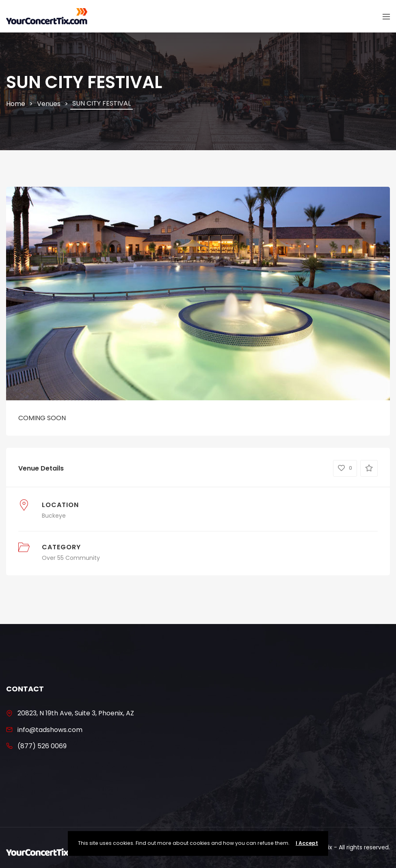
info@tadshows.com (50, 730)
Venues (49, 104)
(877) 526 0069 (42, 746)
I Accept (307, 843)
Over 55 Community (71, 558)
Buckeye (54, 516)
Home (16, 104)
